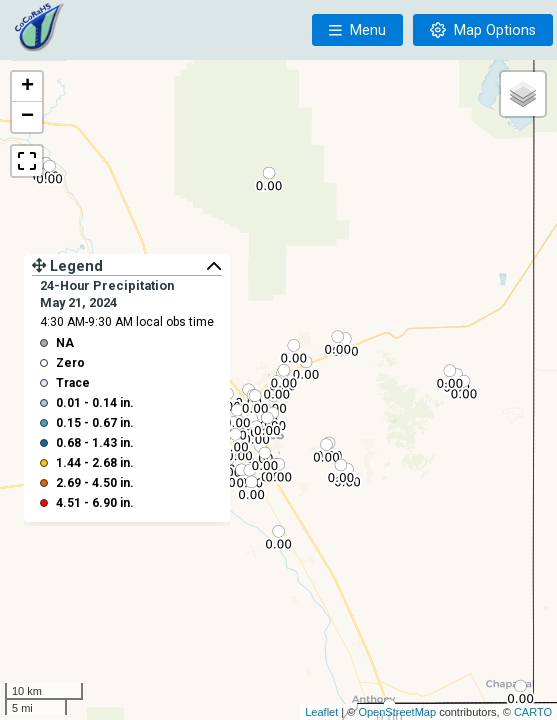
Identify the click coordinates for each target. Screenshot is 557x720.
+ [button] (27, 87)
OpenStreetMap (397, 712)
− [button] (27, 117)
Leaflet (321, 712)
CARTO (533, 712)
